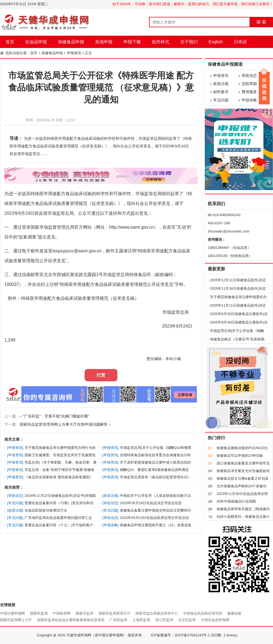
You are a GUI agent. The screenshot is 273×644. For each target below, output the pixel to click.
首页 (10, 42)
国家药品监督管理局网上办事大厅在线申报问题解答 (64, 424)
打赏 (101, 375)
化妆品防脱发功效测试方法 (46, 510)
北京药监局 (187, 620)
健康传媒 (234, 613)
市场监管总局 (177, 312)
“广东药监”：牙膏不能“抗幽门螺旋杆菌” (56, 416)
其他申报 (104, 42)
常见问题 (221, 100)
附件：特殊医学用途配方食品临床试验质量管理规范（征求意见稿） (72, 298)
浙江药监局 (164, 620)
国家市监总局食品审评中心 (157, 613)
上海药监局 (141, 620)
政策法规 (221, 84)
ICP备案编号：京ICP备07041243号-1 (180, 635)
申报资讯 (74, 53)
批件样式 (161, 42)
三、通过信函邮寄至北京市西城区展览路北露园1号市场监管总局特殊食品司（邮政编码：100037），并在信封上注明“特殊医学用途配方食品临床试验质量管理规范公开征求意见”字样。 (96, 279)
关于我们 (189, 42)
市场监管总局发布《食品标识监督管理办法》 (155, 477)
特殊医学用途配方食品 (52, 194)
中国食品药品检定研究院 (203, 613)
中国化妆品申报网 (215, 620)
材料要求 (221, 92)
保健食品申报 (71, 42)
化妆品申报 (36, 42)
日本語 (240, 42)
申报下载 (132, 42)
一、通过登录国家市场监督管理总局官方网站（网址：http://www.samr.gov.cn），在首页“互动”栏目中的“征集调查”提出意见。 (98, 232)
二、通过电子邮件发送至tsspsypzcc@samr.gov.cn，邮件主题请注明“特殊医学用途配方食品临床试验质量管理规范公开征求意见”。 (97, 256)
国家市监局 (84, 613)
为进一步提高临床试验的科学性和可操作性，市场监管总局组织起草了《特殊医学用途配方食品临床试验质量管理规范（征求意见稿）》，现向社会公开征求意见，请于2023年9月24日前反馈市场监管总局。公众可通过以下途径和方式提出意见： (98, 203)
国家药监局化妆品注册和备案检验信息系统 (71, 620)
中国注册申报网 (12, 613)
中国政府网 (62, 613)
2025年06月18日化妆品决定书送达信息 (151, 503)
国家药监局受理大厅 (115, 613)
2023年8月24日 (177, 326)
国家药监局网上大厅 (16, 620)
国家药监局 (39, 613)
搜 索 (261, 22)
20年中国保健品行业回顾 (236, 501)
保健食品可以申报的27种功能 (240, 456)
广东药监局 (118, 620)
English (216, 42)
